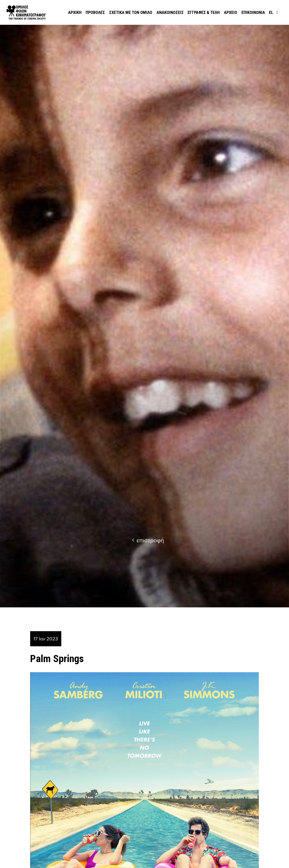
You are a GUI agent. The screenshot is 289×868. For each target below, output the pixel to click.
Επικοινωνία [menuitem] (253, 12)
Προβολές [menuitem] (95, 12)
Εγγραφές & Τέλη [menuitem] (204, 12)
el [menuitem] (271, 12)
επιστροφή (148, 540)
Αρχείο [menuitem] (231, 12)
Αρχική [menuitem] (75, 12)
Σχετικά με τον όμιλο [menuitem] (131, 12)
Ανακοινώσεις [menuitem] (170, 12)
